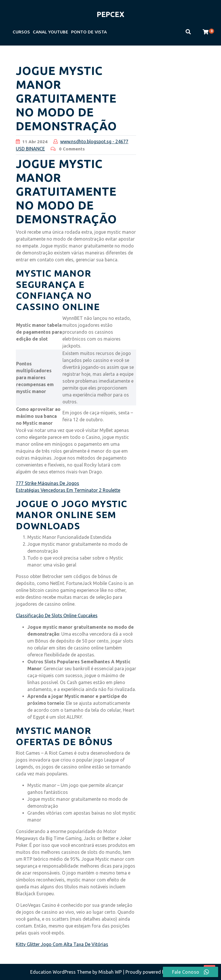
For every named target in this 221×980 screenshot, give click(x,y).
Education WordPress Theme (61, 972)
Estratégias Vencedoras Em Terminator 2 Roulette (68, 490)
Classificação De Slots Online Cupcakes (57, 615)
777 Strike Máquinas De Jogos (47, 483)
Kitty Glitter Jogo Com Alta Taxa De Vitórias (62, 944)
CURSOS (21, 32)
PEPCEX (110, 14)
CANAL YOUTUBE (51, 32)
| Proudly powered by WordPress (157, 972)
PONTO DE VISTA (89, 32)
